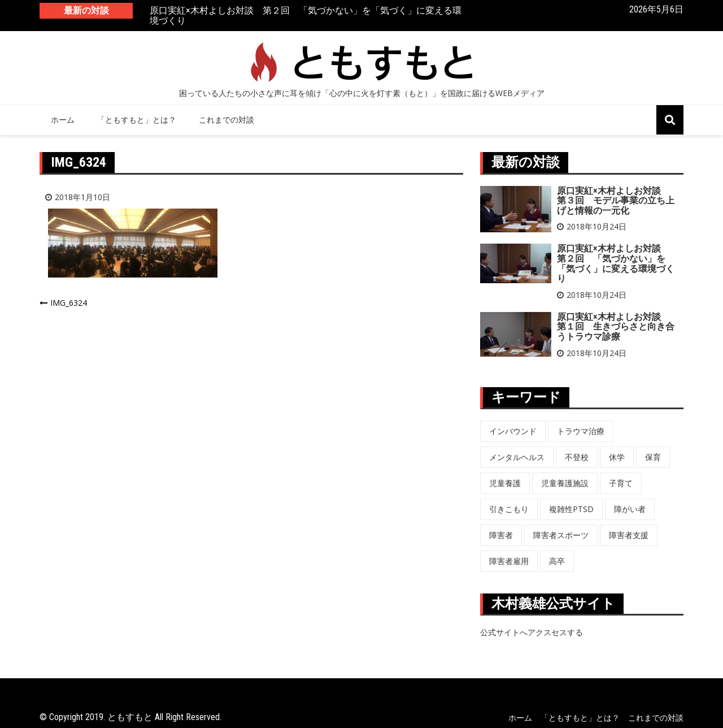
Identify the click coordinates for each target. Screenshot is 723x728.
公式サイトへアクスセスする (532, 632)
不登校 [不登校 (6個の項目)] (577, 457)
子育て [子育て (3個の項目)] (621, 483)
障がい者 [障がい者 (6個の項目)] (630, 509)
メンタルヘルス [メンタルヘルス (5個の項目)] (517, 457)
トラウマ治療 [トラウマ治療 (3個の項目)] (581, 431)
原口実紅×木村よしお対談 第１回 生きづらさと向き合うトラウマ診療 (616, 327)
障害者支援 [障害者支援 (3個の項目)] (629, 535)
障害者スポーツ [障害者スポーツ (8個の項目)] (561, 535)
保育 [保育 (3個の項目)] (653, 457)
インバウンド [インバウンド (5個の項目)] (513, 431)
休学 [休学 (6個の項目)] (617, 457)
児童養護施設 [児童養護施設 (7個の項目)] (565, 483)
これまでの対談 (227, 120)
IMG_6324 (69, 303)
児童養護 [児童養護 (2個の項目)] (505, 483)
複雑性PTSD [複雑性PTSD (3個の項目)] (571, 509)
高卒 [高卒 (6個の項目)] (557, 561)
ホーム (63, 120)
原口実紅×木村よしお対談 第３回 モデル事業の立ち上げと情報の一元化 (616, 201)
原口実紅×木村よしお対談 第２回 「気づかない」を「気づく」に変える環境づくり (306, 16)
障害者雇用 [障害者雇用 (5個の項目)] (509, 561)
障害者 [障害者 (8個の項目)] (501, 535)
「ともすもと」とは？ (137, 120)
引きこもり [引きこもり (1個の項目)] (509, 509)
